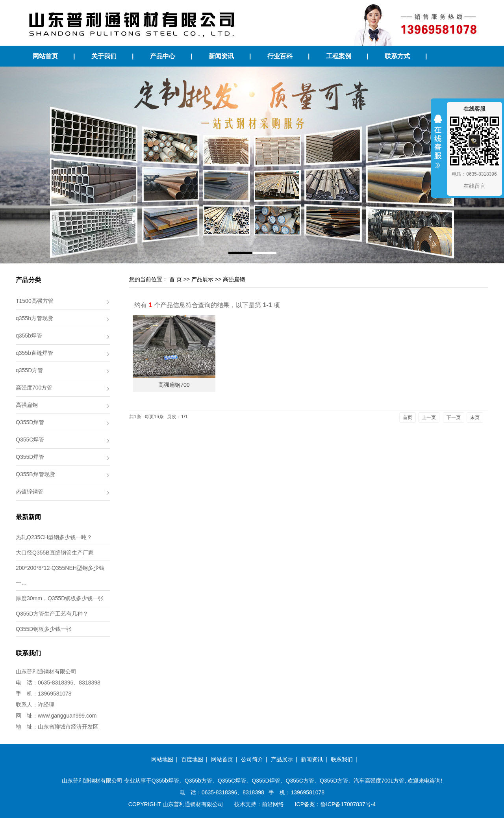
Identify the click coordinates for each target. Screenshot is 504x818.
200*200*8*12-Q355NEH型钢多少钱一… (60, 575)
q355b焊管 (29, 336)
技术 (240, 804)
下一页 (454, 417)
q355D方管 (29, 370)
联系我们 (342, 759)
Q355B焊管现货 (35, 474)
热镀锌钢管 (30, 492)
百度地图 (192, 759)
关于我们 (104, 56)
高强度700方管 (34, 388)
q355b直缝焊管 (34, 353)
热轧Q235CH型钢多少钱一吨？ (54, 537)
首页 (408, 417)
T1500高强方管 (35, 301)
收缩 (438, 147)
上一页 (429, 417)
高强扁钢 (27, 405)
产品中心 (163, 56)
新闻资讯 (221, 56)
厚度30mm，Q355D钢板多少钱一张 (60, 598)
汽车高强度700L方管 (379, 781)
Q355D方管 (334, 781)
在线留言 (474, 186)
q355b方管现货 (34, 318)
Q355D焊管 (30, 422)
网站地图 (162, 759)
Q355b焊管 (165, 781)
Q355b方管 (198, 781)
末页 (475, 417)
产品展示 (202, 279)
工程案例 (339, 56)
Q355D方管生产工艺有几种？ (52, 614)
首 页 (176, 279)
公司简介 (252, 759)
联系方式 (397, 56)
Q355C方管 (300, 781)
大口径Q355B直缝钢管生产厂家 (55, 553)
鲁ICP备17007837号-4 (348, 804)
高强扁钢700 (174, 385)
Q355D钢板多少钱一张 (44, 629)
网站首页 (45, 56)
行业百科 (280, 56)
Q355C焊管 (30, 440)
